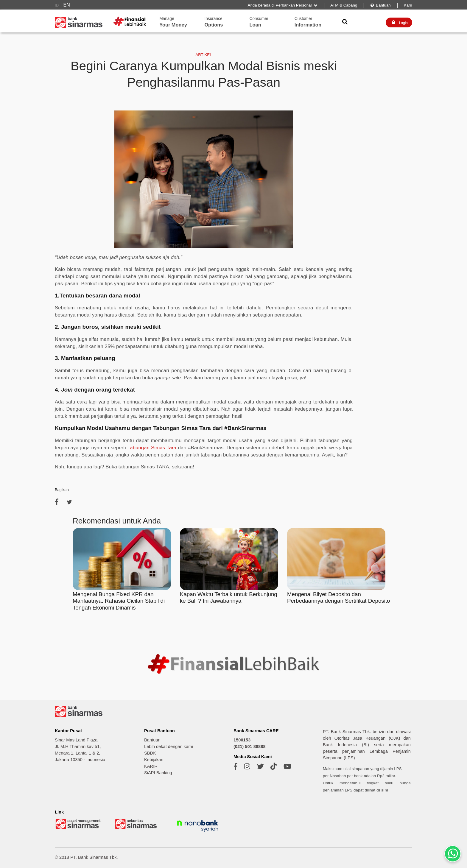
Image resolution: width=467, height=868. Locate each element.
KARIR (151, 766)
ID (57, 5)
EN (67, 5)
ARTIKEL (204, 55)
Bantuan (380, 5)
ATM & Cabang (344, 5)
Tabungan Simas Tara (152, 448)
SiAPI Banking (158, 773)
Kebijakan (154, 760)
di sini (382, 790)
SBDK (150, 753)
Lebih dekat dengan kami (169, 747)
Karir (407, 5)
